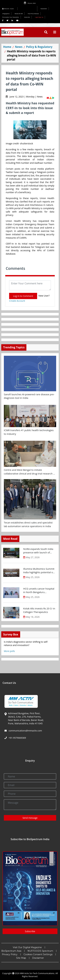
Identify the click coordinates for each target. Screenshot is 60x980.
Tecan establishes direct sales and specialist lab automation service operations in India (28, 524)
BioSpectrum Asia (11, 951)
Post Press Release (33, 14)
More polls (9, 651)
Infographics (6, 14)
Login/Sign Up (39, 17)
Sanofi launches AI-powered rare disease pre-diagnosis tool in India (29, 396)
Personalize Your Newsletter (11, 17)
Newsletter (44, 9)
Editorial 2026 (28, 9)
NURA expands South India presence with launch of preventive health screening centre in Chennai (39, 551)
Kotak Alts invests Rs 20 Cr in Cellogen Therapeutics (39, 610)
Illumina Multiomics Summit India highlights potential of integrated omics (39, 571)
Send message (30, 818)
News (19, 47)
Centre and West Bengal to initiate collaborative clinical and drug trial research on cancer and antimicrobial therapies (30, 472)
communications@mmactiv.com (25, 731)
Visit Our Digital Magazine (27, 947)
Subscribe (27, 17)
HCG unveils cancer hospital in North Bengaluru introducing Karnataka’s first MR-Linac (39, 590)
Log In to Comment (23, 296)
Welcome (8, 9)
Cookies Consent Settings (38, 954)
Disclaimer (38, 958)
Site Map (21, 958)
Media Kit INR (19, 14)
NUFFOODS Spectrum (40, 951)
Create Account (17, 301)
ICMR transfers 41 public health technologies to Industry (29, 432)
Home (7, 47)
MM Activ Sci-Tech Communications (37, 973)
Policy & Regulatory (39, 47)
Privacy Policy (10, 954)
